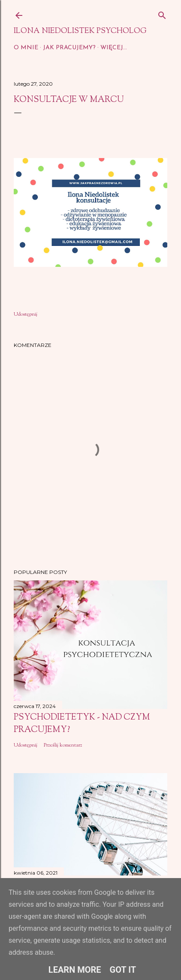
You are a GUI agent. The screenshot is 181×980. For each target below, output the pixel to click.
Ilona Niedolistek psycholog (80, 31)
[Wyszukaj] (162, 13)
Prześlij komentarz (63, 745)
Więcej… (114, 48)
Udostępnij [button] (26, 314)
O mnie (26, 48)
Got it (123, 970)
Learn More (75, 970)
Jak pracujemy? (69, 48)
